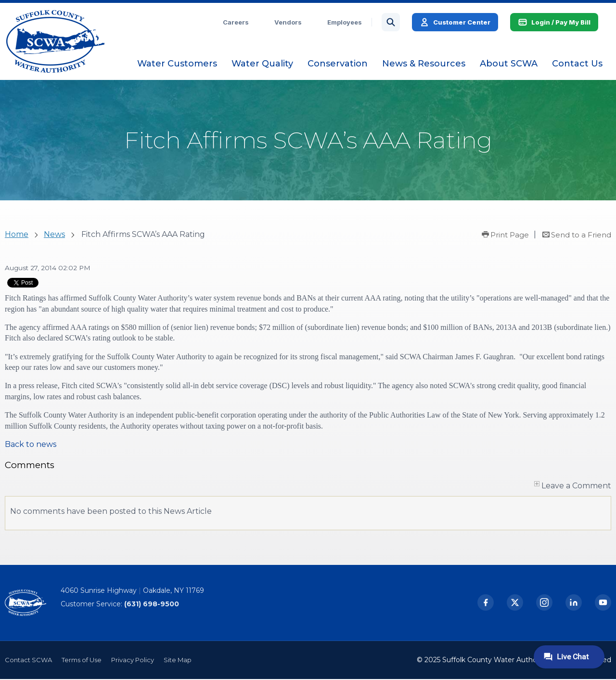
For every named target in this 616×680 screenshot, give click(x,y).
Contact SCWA (28, 661)
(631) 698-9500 (152, 605)
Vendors (289, 23)
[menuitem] (179, 64)
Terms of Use (82, 661)
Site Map (178, 661)
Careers (237, 23)
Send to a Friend (581, 236)
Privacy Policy (133, 661)
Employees (346, 23)
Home (17, 235)
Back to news (31, 445)
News (54, 235)
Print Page (510, 236)
